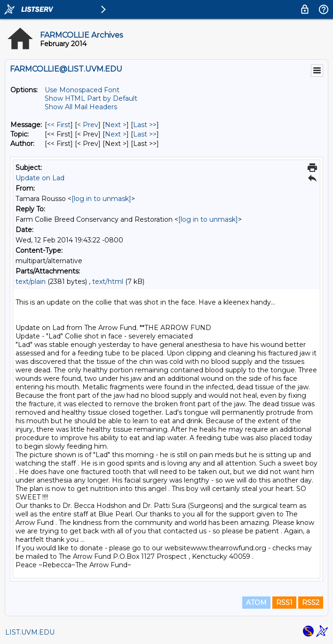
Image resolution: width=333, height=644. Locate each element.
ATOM (256, 603)
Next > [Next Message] (116, 125)
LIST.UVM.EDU (30, 632)
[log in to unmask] (101, 199)
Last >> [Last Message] (145, 125)
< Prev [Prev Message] (88, 125)
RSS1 (284, 603)
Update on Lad (40, 178)
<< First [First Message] (59, 125)
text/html (108, 282)
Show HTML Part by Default (91, 98)
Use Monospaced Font (82, 90)
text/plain (31, 282)
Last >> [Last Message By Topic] (145, 134)
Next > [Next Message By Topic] (116, 134)
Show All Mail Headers (81, 107)
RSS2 (311, 603)
